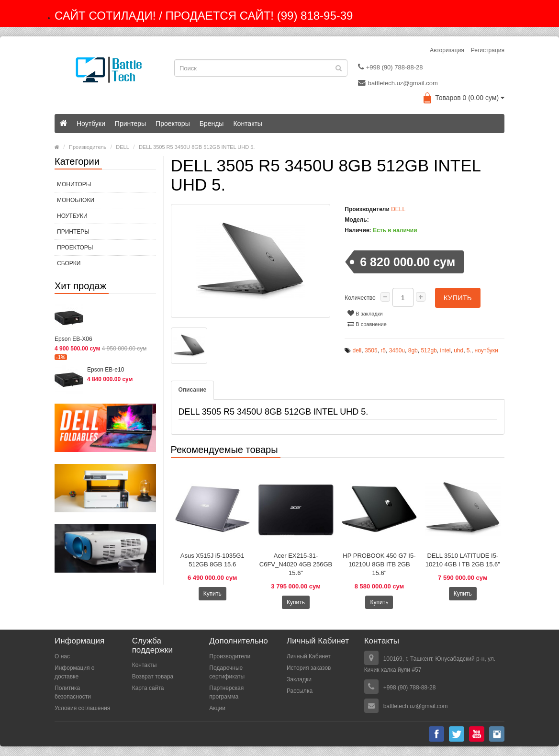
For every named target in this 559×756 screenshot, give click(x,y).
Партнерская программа (226, 692)
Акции (217, 708)
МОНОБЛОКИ (76, 200)
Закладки (299, 679)
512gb (429, 350)
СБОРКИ (69, 263)
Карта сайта (148, 688)
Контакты (247, 124)
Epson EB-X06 (73, 339)
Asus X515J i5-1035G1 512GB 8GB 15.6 (212, 560)
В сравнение (367, 324)
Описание (193, 390)
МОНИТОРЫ (74, 184)
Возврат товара (153, 677)
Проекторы (173, 124)
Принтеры (130, 124)
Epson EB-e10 (106, 370)
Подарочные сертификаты (227, 672)
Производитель (88, 147)
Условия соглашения (82, 708)
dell (357, 350)
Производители (230, 656)
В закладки (365, 313)
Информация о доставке (74, 672)
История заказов (309, 668)
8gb (413, 350)
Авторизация (447, 50)
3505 (371, 350)
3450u (397, 350)
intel (445, 350)
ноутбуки (486, 350)
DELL (123, 147)
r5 (383, 350)
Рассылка (300, 691)
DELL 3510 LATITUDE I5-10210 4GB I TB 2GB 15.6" (463, 560)
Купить (458, 298)
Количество (360, 298)
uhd (458, 350)
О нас (62, 656)
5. (469, 350)
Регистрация (488, 50)
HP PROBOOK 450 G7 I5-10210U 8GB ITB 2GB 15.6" (379, 564)
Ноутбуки (91, 124)
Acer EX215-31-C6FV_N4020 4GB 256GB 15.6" (296, 564)
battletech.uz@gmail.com (398, 83)
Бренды (212, 124)
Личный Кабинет (309, 656)
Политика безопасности (73, 692)
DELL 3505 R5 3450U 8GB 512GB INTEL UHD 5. (197, 147)
